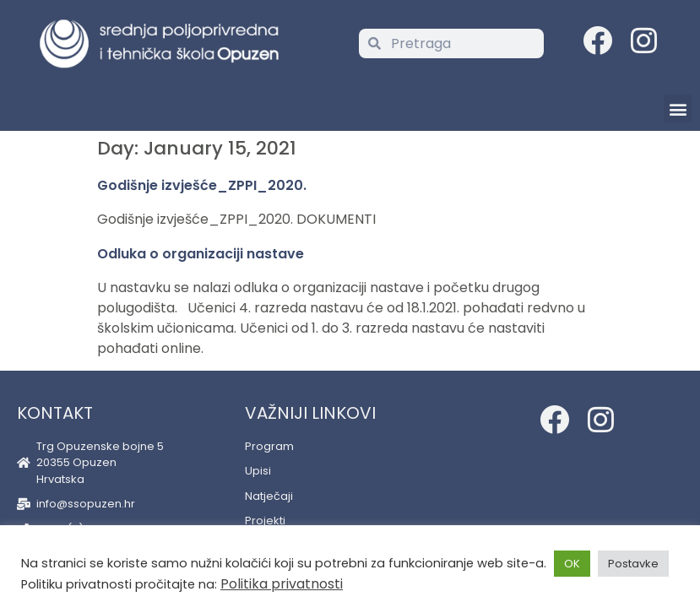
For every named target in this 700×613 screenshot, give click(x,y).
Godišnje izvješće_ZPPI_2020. (202, 185)
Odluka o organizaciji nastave (201, 254)
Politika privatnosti (282, 584)
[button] (678, 108)
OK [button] (572, 564)
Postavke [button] (633, 564)
